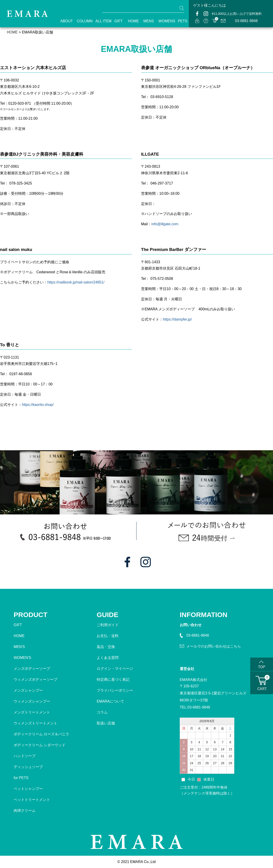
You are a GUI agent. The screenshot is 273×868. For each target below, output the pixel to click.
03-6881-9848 (246, 21)
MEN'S (19, 647)
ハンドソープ (25, 756)
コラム (102, 712)
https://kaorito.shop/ (38, 405)
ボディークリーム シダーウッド (40, 745)
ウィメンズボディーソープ (35, 679)
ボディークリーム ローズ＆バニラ (41, 734)
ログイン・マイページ (115, 669)
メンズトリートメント (32, 712)
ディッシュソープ (28, 767)
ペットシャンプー (28, 789)
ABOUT (64, 21)
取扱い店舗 (106, 723)
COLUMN (82, 21)
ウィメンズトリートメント (35, 723)
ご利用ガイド (108, 625)
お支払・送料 (108, 636)
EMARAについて (110, 701)
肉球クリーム (25, 811)
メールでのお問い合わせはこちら (214, 646)
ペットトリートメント (32, 800)
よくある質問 (108, 658)
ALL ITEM (101, 21)
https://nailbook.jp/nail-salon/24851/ (76, 282)
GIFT (117, 21)
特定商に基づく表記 (113, 679)
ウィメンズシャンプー (32, 701)
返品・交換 (106, 647)
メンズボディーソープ (32, 669)
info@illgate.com (165, 224)
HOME (132, 21)
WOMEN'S (22, 658)
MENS (147, 21)
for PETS (21, 778)
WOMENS (164, 21)
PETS (181, 21)
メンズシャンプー (28, 690)
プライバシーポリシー (115, 690)
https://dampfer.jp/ (177, 319)
